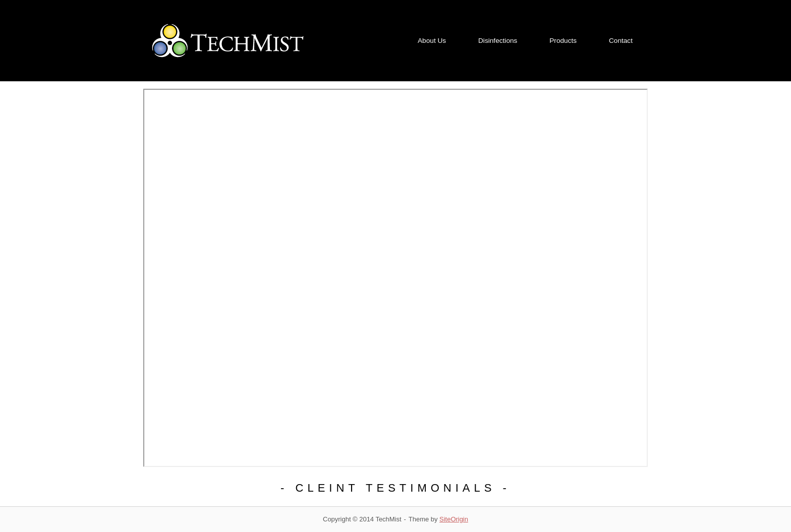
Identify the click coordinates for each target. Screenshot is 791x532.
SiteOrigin (454, 519)
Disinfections (498, 41)
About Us (432, 41)
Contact (621, 41)
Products (563, 41)
